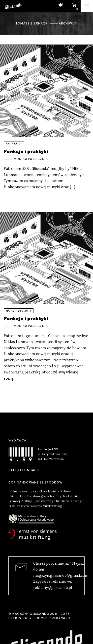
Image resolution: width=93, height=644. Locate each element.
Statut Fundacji (24, 470)
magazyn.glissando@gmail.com (61, 576)
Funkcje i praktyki (26, 151)
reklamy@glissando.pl (53, 588)
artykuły (14, 144)
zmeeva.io (61, 618)
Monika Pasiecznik (31, 159)
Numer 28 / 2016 (19, 311)
